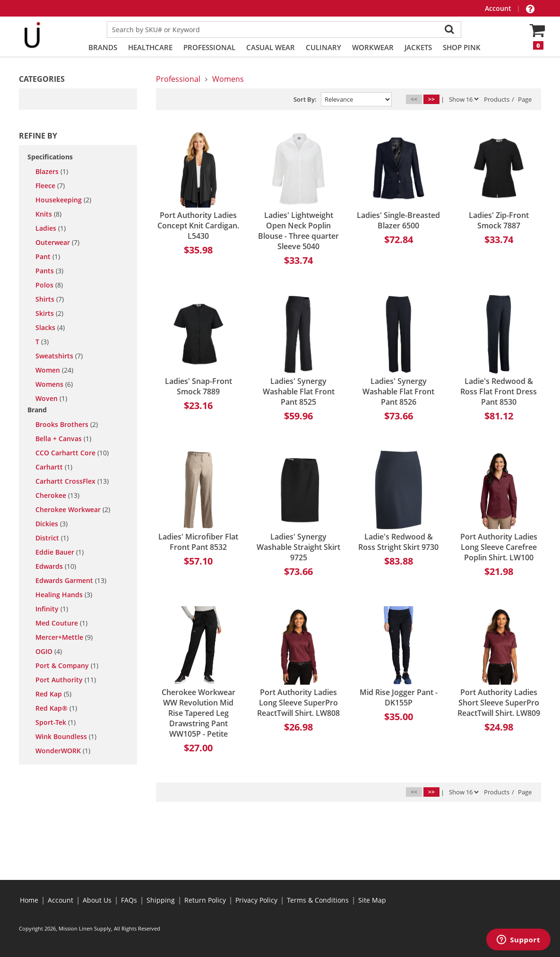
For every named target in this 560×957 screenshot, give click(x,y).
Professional (209, 47)
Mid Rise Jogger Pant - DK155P (399, 697)
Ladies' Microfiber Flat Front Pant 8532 (198, 542)
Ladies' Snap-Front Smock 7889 (198, 386)
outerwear (57, 243)
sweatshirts (59, 356)
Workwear (373, 47)
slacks (50, 328)
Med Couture (61, 623)
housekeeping (63, 200)
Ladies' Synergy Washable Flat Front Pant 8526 (398, 391)
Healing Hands (64, 595)
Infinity (52, 609)
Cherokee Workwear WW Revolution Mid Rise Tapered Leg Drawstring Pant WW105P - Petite (198, 713)
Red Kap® (56, 708)
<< (414, 99)
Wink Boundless (66, 737)
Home (29, 900)
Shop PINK (462, 47)
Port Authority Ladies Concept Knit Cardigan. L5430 (198, 226)
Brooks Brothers (67, 425)
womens (54, 384)
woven (51, 399)
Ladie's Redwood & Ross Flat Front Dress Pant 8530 (499, 391)
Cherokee (57, 496)
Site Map (372, 900)
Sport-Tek (56, 722)
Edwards (56, 566)
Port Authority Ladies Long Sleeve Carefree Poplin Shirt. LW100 (499, 547)
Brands (103, 47)
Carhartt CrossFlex (72, 481)
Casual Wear (271, 47)
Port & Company (67, 666)
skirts (49, 313)
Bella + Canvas (63, 439)
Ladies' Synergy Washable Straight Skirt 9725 (298, 547)
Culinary (323, 47)
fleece (50, 186)
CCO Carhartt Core (72, 453)
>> (431, 99)
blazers (52, 172)
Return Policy (205, 900)
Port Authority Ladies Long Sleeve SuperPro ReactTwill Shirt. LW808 (298, 703)
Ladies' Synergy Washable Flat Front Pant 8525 (299, 391)
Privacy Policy (256, 900)
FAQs (129, 900)
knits (48, 214)
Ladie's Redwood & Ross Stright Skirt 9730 (398, 542)
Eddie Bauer (60, 552)
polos (49, 285)
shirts (50, 299)
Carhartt (54, 467)
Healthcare (150, 47)
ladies (51, 228)
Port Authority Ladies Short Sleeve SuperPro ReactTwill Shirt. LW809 (499, 703)
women (54, 370)
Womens (228, 79)
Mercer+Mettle (64, 637)
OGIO (49, 652)
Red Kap (53, 694)
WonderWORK (63, 751)
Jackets (418, 47)
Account (499, 8)
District (52, 538)
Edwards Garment (71, 581)
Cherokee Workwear (73, 510)
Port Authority (66, 680)
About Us (97, 900)
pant (48, 257)
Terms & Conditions (318, 900)
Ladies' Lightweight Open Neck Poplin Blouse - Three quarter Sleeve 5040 (298, 231)
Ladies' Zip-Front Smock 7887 (499, 220)
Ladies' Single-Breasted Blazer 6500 (398, 220)
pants (49, 271)
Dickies (52, 524)
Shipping (161, 900)
